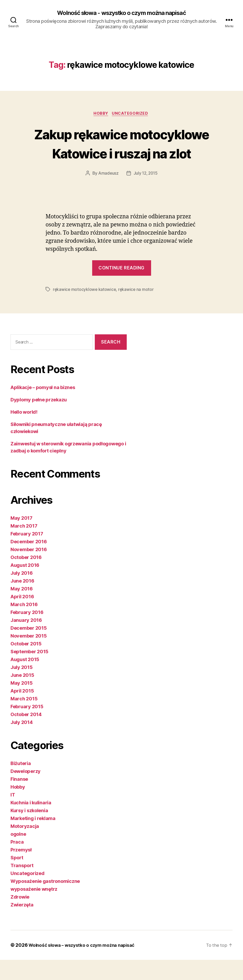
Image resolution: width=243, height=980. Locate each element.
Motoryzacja (25, 846)
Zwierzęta (22, 925)
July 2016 (22, 593)
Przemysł (21, 870)
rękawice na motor (137, 310)
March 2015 (24, 719)
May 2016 (22, 609)
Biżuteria (21, 784)
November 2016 (29, 570)
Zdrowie (20, 917)
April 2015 (22, 711)
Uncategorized (131, 114)
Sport (17, 878)
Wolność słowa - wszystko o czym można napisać (121, 13)
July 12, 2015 (146, 193)
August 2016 (25, 585)
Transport (22, 886)
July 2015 (22, 687)
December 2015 (29, 648)
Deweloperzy (26, 791)
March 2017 (24, 546)
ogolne (18, 854)
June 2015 (22, 695)
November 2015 (29, 656)
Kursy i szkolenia (29, 831)
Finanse (19, 799)
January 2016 (26, 640)
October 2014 (26, 735)
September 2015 (29, 672)
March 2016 (24, 625)
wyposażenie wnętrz (34, 909)
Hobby (101, 114)
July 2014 (22, 742)
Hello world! (24, 432)
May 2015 (22, 703)
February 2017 (27, 554)
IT (13, 815)
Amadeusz (108, 193)
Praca (17, 862)
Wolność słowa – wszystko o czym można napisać (85, 965)
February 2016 (27, 632)
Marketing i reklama (33, 838)
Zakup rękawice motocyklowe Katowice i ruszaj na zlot (121, 154)
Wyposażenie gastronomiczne (45, 901)
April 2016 (22, 617)
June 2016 (22, 601)
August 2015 (25, 680)
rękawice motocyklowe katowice (85, 310)
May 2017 (21, 538)
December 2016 (29, 562)
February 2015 (27, 727)
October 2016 (26, 577)
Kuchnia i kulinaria (31, 823)
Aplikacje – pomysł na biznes (43, 408)
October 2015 (26, 664)
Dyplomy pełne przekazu (39, 420)
